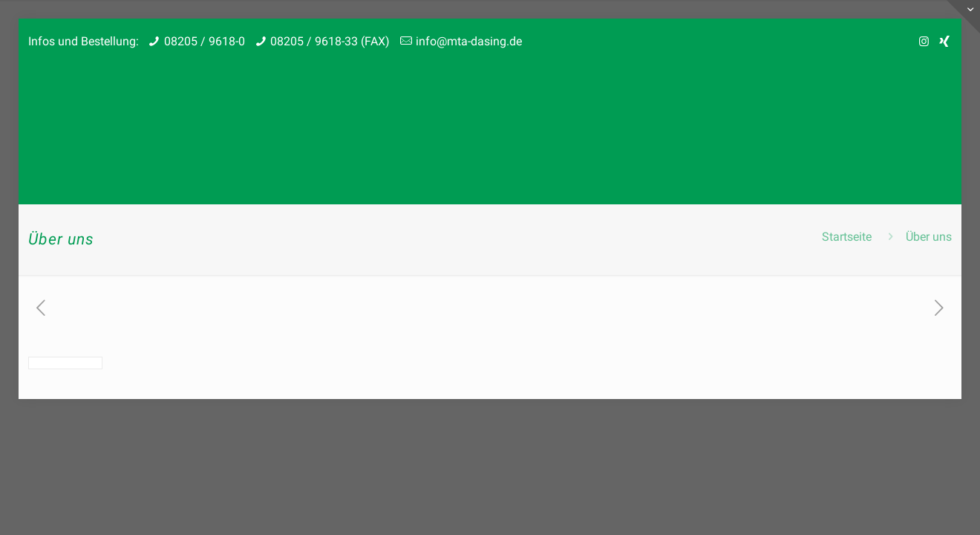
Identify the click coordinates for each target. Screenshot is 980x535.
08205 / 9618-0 (205, 41)
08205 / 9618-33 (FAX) (330, 41)
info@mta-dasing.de (469, 41)
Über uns (929, 237)
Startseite (847, 237)
